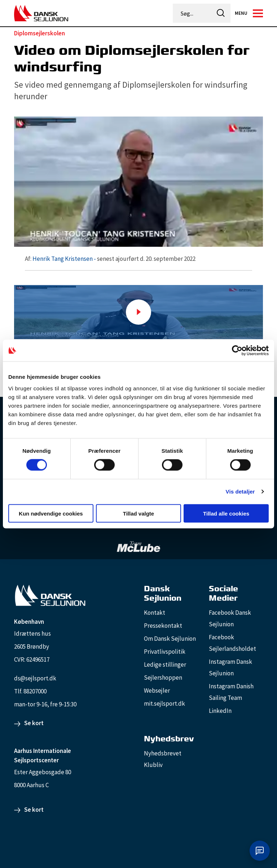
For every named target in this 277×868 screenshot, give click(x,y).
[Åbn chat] (260, 851)
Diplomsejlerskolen (39, 33)
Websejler (157, 691)
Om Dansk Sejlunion (170, 639)
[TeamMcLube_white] (138, 547)
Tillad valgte (138, 513)
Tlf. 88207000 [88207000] (30, 691)
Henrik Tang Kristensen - (64, 259)
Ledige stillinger (165, 665)
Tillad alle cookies (226, 513)
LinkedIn (220, 711)
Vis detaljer (240, 492)
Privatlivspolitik (165, 652)
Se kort (34, 723)
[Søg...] (193, 13)
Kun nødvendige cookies (51, 513)
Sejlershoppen (163, 678)
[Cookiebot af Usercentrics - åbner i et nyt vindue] (237, 351)
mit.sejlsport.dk (164, 703)
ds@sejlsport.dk (35, 678)
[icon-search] (221, 13)
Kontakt (155, 613)
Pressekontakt (163, 626)
